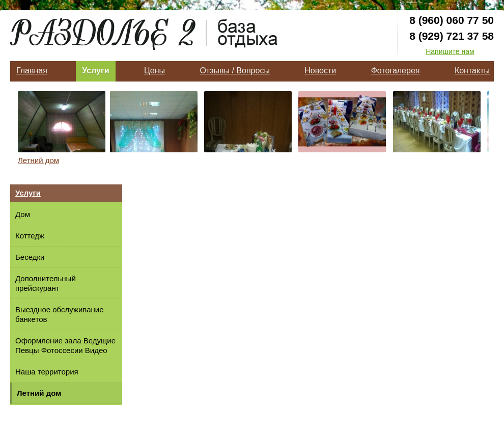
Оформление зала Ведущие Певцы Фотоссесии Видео (65, 345)
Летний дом (38, 160)
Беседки (30, 257)
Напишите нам (450, 51)
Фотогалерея (396, 71)
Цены (155, 71)
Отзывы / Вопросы (234, 71)
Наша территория (47, 372)
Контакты (472, 71)
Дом (23, 214)
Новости (320, 71)
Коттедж (30, 236)
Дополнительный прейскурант (46, 283)
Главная (32, 71)
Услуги (95, 71)
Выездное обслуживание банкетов (59, 314)
